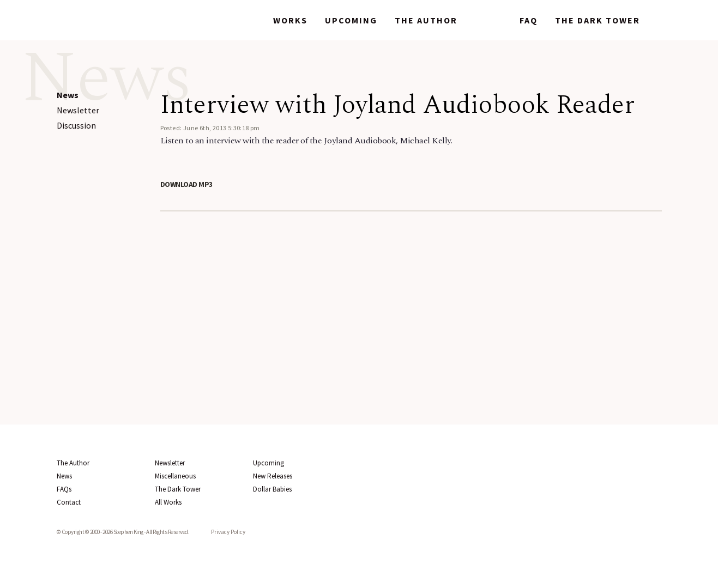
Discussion (76, 125)
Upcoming (351, 20)
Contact (69, 502)
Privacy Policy (228, 532)
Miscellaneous (175, 476)
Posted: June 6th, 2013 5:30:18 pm (210, 128)
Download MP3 (186, 184)
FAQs (64, 489)
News (488, 20)
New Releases (273, 476)
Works (290, 20)
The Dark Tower (598, 20)
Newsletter (78, 110)
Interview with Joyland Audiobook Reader (397, 105)
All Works (168, 502)
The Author (426, 20)
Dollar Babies (272, 489)
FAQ (529, 20)
